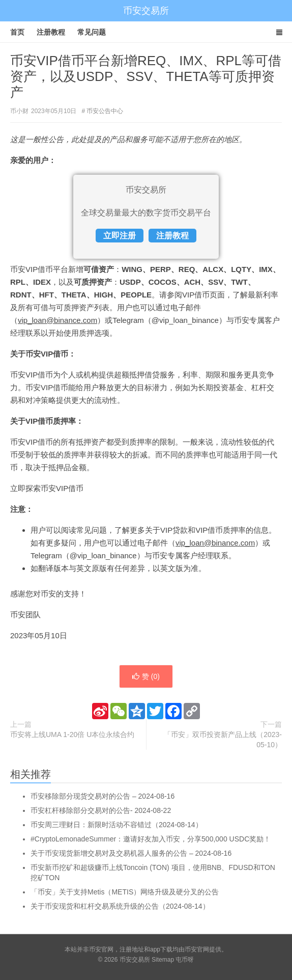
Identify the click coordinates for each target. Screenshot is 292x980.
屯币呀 (185, 960)
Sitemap (163, 960)
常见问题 (92, 32)
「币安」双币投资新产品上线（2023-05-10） (223, 740)
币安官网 (197, 949)
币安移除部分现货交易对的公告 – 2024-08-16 (103, 796)
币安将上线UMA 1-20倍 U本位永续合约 (72, 734)
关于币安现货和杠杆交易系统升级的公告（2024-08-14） (120, 906)
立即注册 (120, 236)
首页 (17, 32)
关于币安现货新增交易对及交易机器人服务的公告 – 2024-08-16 (131, 853)
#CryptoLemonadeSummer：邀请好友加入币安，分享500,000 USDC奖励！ (151, 839)
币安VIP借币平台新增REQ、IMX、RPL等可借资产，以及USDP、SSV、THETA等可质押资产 (146, 76)
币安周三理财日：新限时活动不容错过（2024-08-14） (116, 825)
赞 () (146, 676)
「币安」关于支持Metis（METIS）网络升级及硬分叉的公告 (125, 892)
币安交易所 (146, 11)
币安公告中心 (105, 111)
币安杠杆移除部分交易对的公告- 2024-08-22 (101, 810)
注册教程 (51, 32)
